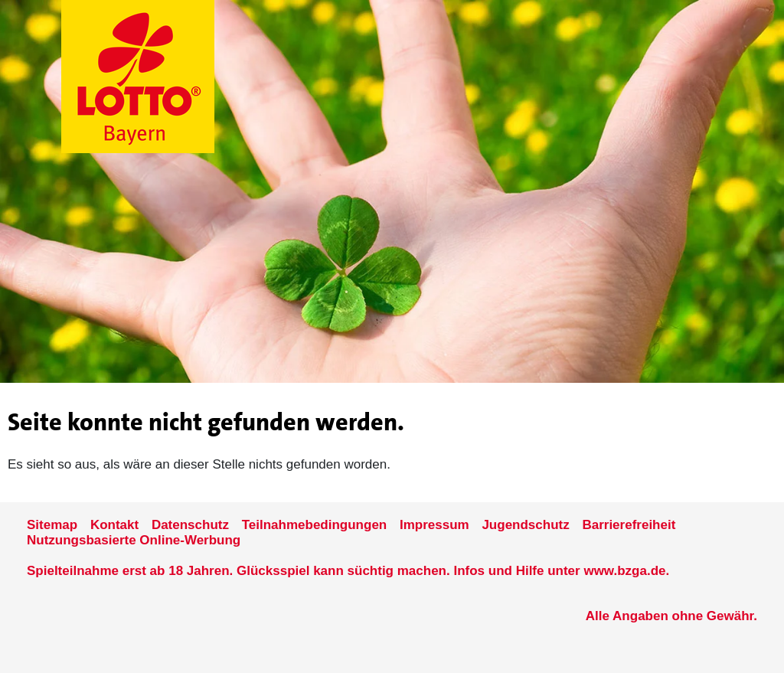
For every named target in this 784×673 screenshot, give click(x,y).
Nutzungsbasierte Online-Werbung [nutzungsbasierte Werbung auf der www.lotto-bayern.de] (134, 540)
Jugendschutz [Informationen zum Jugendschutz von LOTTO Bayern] (525, 525)
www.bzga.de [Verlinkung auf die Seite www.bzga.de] (624, 571)
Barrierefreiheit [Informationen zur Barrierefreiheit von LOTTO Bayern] (629, 525)
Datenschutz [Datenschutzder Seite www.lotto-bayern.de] (190, 525)
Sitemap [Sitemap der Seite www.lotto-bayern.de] (52, 525)
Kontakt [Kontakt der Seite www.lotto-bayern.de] (114, 525)
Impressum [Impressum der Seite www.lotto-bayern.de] (434, 525)
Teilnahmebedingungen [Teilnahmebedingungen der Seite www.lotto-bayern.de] (315, 525)
